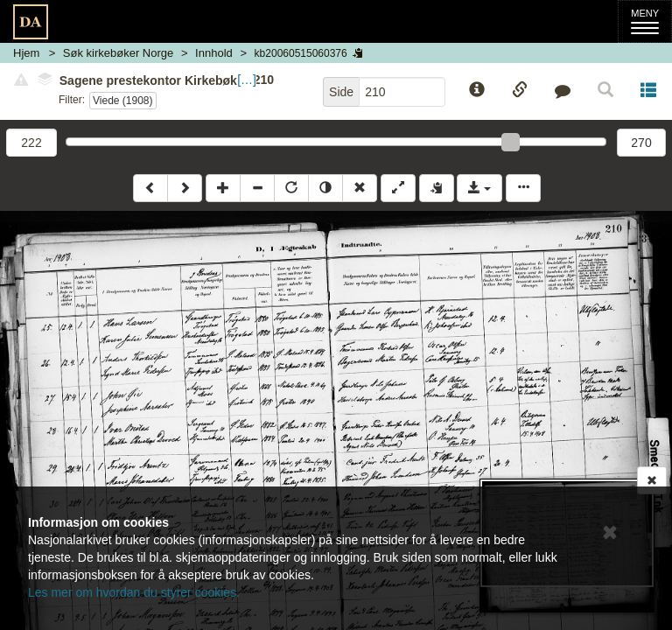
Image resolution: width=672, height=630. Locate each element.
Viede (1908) (123, 101)
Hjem (26, 53)
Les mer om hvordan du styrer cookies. (134, 592)
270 (641, 143)
